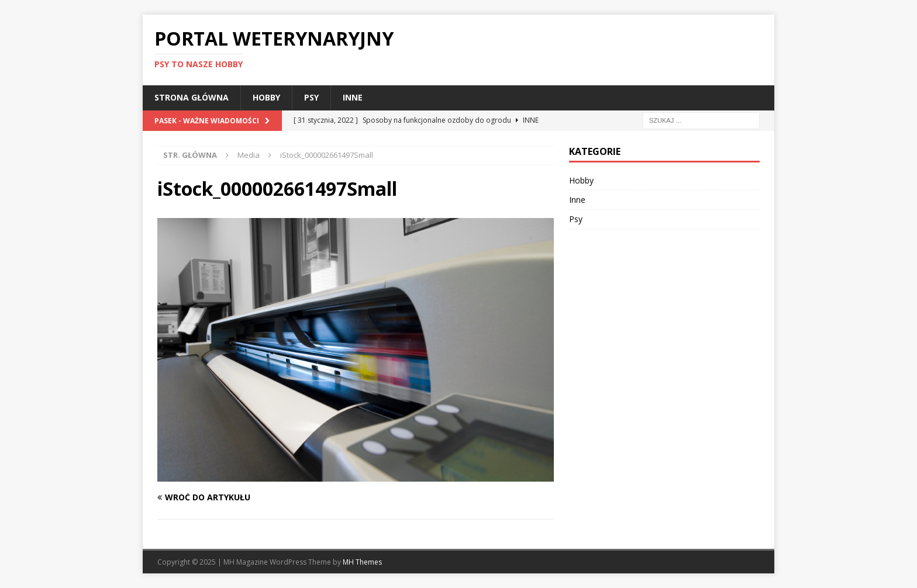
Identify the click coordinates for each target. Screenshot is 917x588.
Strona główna (192, 97)
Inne (353, 97)
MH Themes (362, 562)
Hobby (266, 97)
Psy (311, 97)
